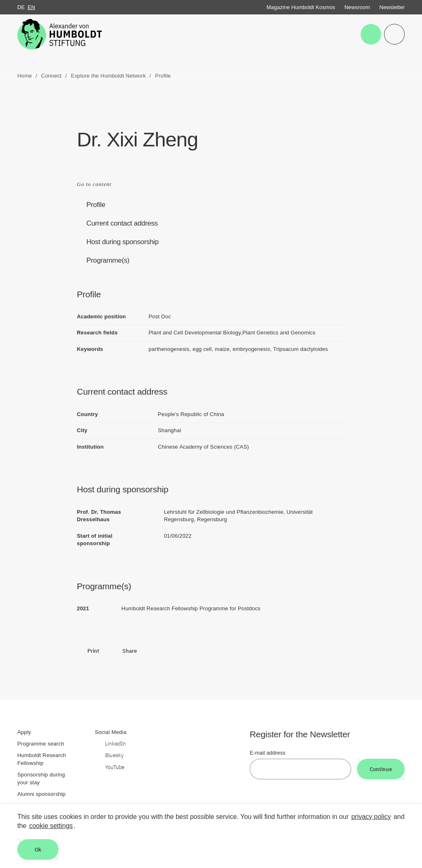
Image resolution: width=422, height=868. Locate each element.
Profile (96, 205)
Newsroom (357, 7)
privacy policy (371, 817)
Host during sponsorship (123, 242)
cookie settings (51, 826)
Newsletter (392, 7)
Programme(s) (108, 260)
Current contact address (122, 223)
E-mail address (268, 753)
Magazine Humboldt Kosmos (301, 7)
